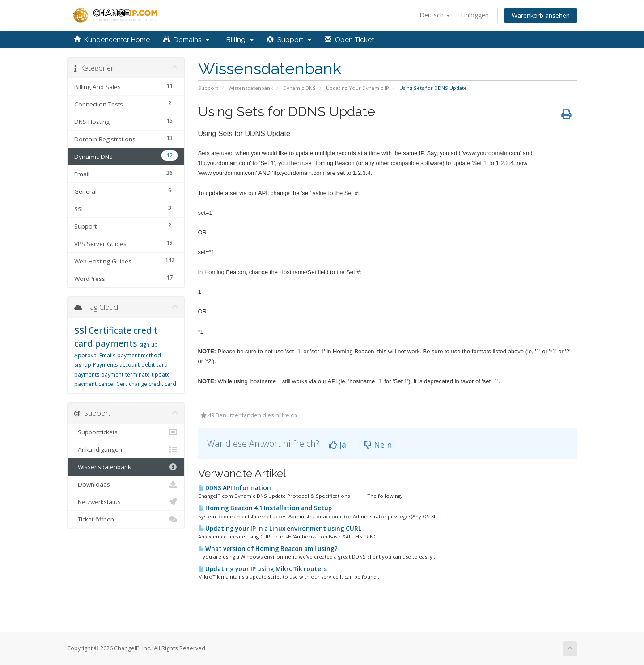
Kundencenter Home (112, 40)
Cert (122, 384)
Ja (338, 445)
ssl (80, 329)
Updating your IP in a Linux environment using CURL (280, 529)
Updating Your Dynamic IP (358, 88)
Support (289, 40)
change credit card (153, 384)
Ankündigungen (126, 449)
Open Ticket (349, 40)
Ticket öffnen (126, 519)
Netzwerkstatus (126, 502)
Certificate (110, 330)
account (129, 365)
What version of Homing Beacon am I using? (268, 549)
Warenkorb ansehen (541, 15)
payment (112, 375)
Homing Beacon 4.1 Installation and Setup (265, 508)
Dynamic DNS (299, 88)
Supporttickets (126, 432)
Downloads (126, 484)
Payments (105, 365)
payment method (139, 355)
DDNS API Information (235, 488)
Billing (238, 40)
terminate (138, 375)
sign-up (148, 345)
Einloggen (475, 15)
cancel (106, 384)
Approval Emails (95, 355)
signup (83, 365)
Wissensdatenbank (251, 88)
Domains (186, 40)
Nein (378, 445)
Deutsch (435, 15)
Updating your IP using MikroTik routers (263, 569)
